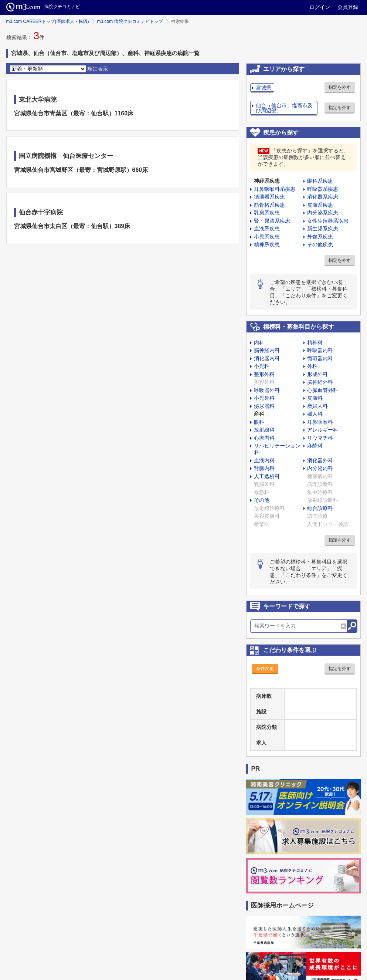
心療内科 (264, 438)
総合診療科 (320, 508)
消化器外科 (320, 460)
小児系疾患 (267, 237)
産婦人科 (317, 406)
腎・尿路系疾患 (272, 221)
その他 (262, 500)
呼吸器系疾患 (323, 189)
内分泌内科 (320, 468)
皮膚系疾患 (320, 205)
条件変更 (265, 669)
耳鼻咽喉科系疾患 (275, 189)
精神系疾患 (267, 244)
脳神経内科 (267, 350)
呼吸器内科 (320, 350)
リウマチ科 (320, 438)
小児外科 (264, 398)
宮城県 (264, 88)
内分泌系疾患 (323, 213)
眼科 (259, 422)
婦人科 (315, 414)
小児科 (262, 366)
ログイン (320, 7)
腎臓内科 (264, 468)
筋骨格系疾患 (269, 205)
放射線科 (264, 430)
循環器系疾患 (269, 197)
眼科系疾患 (320, 181)
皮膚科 (315, 398)
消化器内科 (267, 358)
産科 (259, 414)
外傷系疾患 (320, 237)
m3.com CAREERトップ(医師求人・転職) (48, 21)
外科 (312, 366)
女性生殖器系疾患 (328, 221)
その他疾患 (320, 244)
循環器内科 (320, 358)
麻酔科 (315, 446)
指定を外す (340, 87)
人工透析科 (267, 476)
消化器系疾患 (323, 197)
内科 (259, 342)
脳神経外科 (320, 382)
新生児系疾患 (323, 229)
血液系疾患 (267, 229)
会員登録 (348, 7)
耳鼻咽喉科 (320, 422)
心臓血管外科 (323, 390)
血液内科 (264, 460)
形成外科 (317, 374)
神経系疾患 (267, 181)
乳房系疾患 (267, 213)
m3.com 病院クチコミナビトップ (130, 21)
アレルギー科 (323, 430)
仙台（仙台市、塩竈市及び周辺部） (284, 108)
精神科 (315, 342)
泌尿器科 (264, 406)
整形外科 (264, 374)
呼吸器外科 (267, 390)
